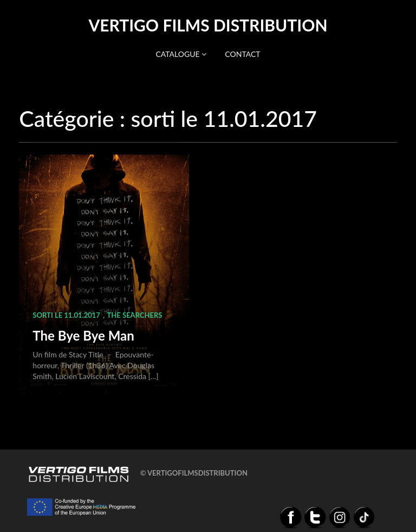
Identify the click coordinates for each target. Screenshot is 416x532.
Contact (242, 54)
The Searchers (135, 315)
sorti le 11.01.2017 (66, 315)
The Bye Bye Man (83, 335)
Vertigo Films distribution (208, 25)
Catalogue (181, 54)
